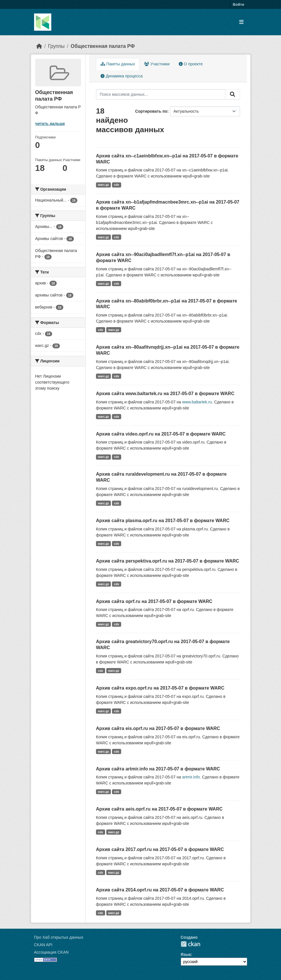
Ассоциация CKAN (51, 952)
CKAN (190, 944)
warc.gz (104, 185)
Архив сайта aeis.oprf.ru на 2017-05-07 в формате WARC (159, 809)
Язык (186, 954)
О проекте (191, 64)
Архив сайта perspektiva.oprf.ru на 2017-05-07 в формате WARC (168, 561)
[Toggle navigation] (241, 22)
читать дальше (50, 124)
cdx (117, 185)
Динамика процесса (122, 76)
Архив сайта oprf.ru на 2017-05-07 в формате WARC (154, 601)
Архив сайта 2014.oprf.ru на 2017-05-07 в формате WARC (160, 890)
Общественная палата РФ (103, 46)
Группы (56, 46)
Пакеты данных (118, 64)
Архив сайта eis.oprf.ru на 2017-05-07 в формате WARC (158, 728)
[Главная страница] (39, 46)
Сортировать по (151, 111)
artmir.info (191, 777)
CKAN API (43, 945)
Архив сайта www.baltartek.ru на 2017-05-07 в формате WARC (165, 394)
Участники (157, 64)
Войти (239, 4)
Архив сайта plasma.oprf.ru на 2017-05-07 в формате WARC (163, 521)
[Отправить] (233, 94)
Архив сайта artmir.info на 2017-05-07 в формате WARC (158, 769)
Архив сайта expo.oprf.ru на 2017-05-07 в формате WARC (160, 688)
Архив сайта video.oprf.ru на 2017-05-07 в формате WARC (161, 434)
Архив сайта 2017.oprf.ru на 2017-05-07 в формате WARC (160, 849)
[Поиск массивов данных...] (161, 94)
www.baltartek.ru (197, 402)
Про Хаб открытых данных (59, 937)
